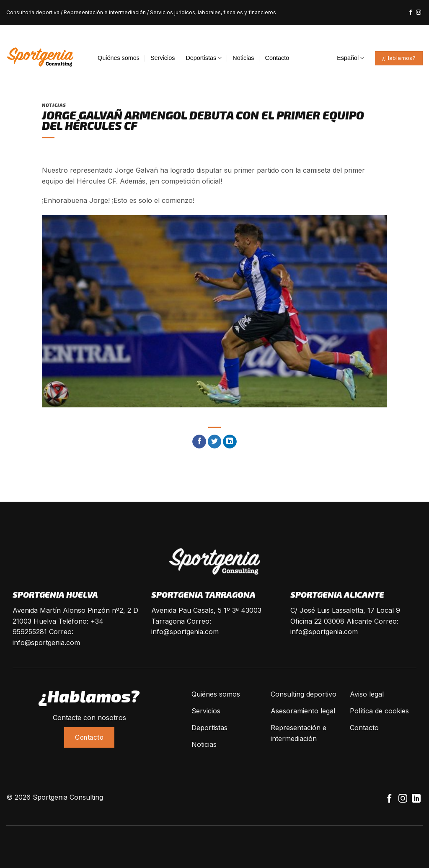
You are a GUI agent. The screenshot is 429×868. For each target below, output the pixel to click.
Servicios (163, 58)
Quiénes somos (119, 58)
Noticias (243, 58)
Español (350, 58)
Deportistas (204, 58)
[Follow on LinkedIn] (416, 799)
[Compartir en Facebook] (199, 442)
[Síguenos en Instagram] (419, 13)
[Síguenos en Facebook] (411, 13)
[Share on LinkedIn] (230, 442)
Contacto (277, 58)
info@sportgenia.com (46, 643)
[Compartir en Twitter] (215, 442)
